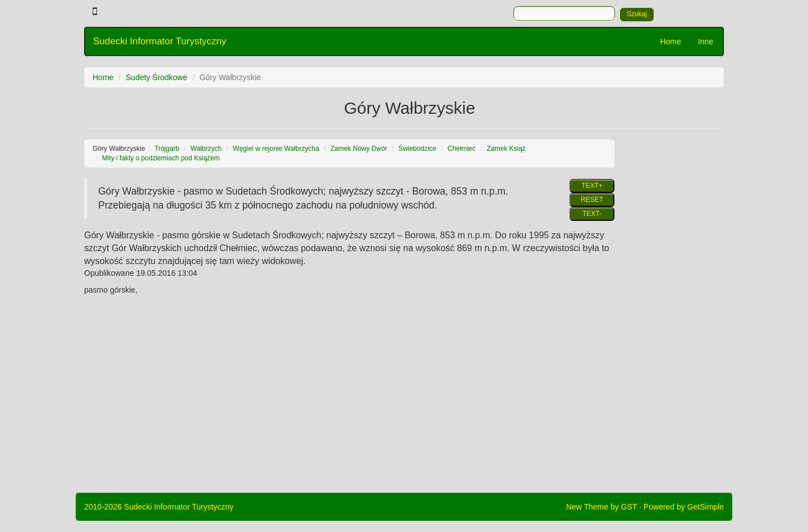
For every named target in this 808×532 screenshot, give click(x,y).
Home (670, 41)
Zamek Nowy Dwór (359, 149)
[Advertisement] (678, 308)
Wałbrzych (206, 149)
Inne (706, 41)
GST (629, 507)
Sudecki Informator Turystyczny (160, 41)
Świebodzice (417, 149)
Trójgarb (167, 149)
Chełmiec (462, 149)
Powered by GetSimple (684, 507)
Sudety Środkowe (157, 77)
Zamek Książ (506, 149)
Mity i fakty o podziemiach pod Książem (161, 158)
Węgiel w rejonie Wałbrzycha (276, 149)
